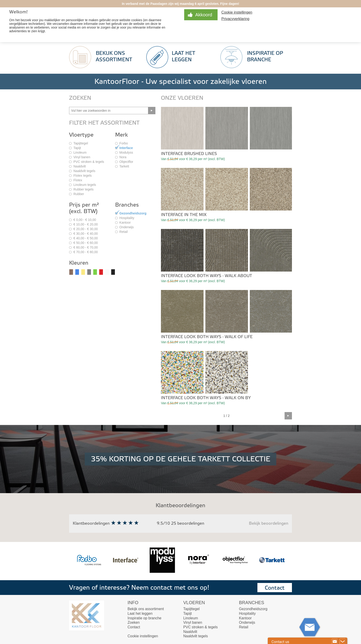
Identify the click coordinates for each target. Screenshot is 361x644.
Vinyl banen (82, 157)
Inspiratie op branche (144, 618)
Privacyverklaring (235, 19)
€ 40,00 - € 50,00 (86, 238)
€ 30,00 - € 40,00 (86, 234)
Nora (123, 157)
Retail (124, 232)
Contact (275, 588)
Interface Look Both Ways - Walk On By (206, 398)
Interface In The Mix (184, 215)
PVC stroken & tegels (89, 162)
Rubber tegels (83, 189)
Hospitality (127, 218)
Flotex (78, 180)
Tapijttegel (81, 143)
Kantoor (125, 222)
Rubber (79, 194)
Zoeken (134, 622)
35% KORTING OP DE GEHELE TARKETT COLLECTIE (181, 459)
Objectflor (126, 162)
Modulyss (126, 152)
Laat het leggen (140, 613)
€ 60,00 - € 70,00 (86, 247)
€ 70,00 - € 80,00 (86, 252)
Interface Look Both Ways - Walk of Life (207, 337)
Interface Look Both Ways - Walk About (207, 276)
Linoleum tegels (85, 185)
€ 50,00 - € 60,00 (86, 243)
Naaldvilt (80, 166)
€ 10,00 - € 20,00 (86, 224)
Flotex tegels (83, 176)
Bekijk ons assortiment (146, 609)
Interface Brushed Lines (189, 154)
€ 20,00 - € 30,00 (86, 229)
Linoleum (80, 152)
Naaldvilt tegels (84, 171)
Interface (126, 148)
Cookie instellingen (237, 12)
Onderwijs (127, 227)
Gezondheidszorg (133, 213)
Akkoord (204, 15)
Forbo (124, 143)
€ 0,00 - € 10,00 (85, 220)
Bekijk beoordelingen (269, 523)
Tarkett (124, 166)
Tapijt (77, 148)
